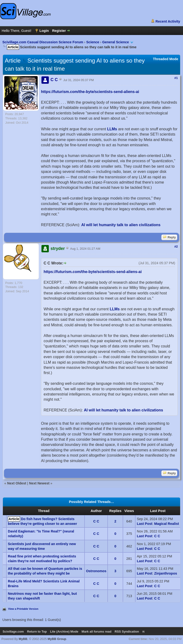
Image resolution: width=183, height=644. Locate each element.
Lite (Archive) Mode (64, 632)
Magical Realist (167, 524)
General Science (116, 42)
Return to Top (37, 632)
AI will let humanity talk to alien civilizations (121, 225)
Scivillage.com (13, 632)
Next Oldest (17, 483)
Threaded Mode (166, 59)
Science (93, 42)
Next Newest (39, 483)
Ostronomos (96, 571)
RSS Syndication (127, 632)
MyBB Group (57, 639)
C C (96, 521)
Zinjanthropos (166, 573)
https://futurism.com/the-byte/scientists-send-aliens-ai (90, 92)
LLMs (112, 129)
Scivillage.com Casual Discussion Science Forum (43, 42)
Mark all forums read (96, 632)
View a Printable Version (23, 609)
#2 (176, 246)
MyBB (23, 639)
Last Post (145, 524)
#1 (176, 78)
